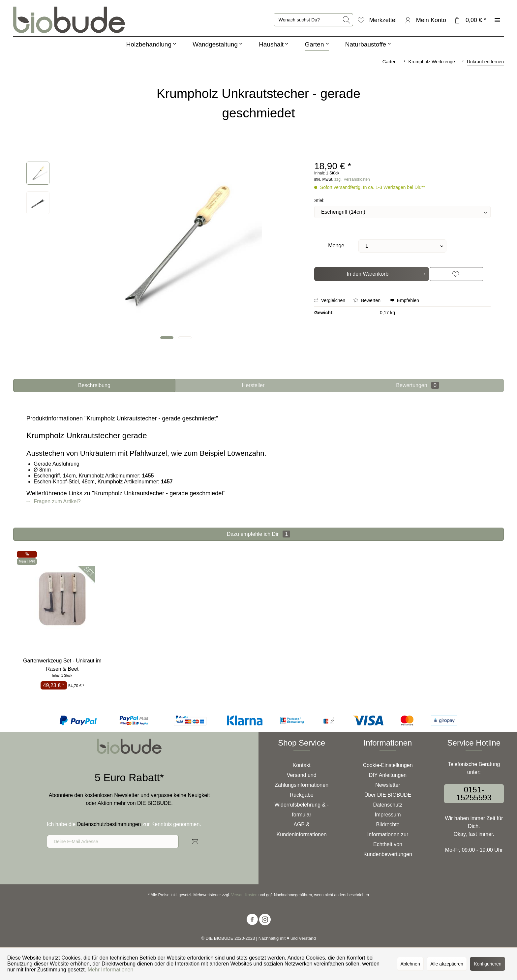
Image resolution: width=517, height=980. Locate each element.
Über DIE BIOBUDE (388, 795)
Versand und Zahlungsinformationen (302, 780)
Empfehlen (405, 300)
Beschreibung (94, 385)
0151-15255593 (474, 794)
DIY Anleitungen (388, 775)
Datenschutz (388, 805)
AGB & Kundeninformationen (302, 829)
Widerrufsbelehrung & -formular (302, 810)
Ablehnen (410, 964)
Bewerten (368, 300)
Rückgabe (302, 795)
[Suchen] (347, 20)
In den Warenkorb (386, 273)
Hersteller (253, 385)
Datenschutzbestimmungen (109, 824)
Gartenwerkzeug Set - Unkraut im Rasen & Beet (62, 665)
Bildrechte (388, 825)
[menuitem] (313, 20)
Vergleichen (330, 300)
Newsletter (388, 785)
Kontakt (302, 765)
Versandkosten (244, 895)
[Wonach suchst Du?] (313, 20)
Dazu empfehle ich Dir (259, 534)
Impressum (388, 815)
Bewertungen (417, 385)
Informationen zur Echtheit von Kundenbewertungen (388, 844)
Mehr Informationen (111, 970)
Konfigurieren (487, 964)
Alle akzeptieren (447, 964)
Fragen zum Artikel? (54, 501)
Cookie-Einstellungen (388, 765)
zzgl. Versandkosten (352, 179)
